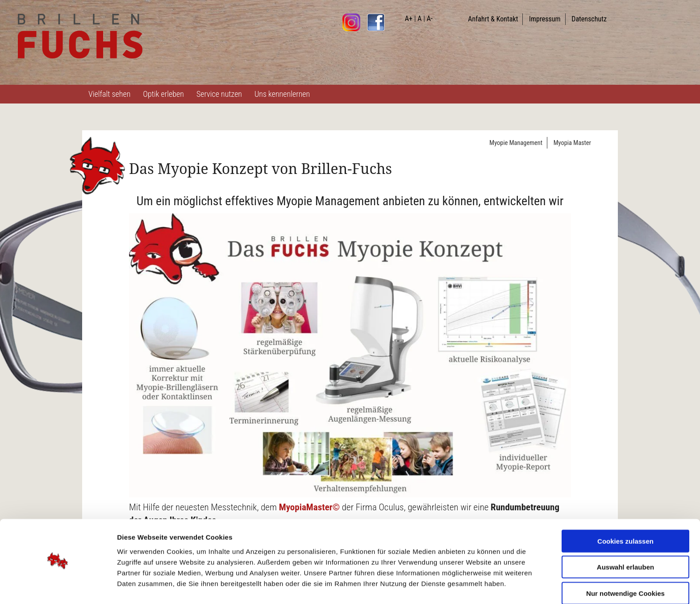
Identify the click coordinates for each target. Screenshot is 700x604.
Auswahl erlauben (625, 541)
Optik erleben (163, 94)
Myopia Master (572, 143)
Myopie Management (516, 143)
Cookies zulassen (625, 515)
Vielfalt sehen (109, 94)
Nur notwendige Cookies (625, 567)
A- (430, 19)
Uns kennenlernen (282, 94)
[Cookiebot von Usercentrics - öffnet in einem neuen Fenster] (58, 587)
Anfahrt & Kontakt (493, 19)
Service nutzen (219, 94)
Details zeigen (475, 586)
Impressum (545, 19)
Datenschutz (589, 19)
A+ (409, 19)
